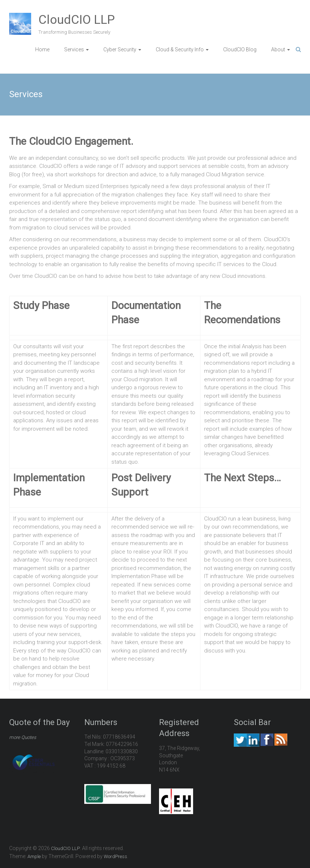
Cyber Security (120, 49)
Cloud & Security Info (180, 49)
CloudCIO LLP (77, 19)
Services (74, 49)
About (278, 49)
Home (42, 49)
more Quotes (23, 737)
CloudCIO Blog (240, 49)
